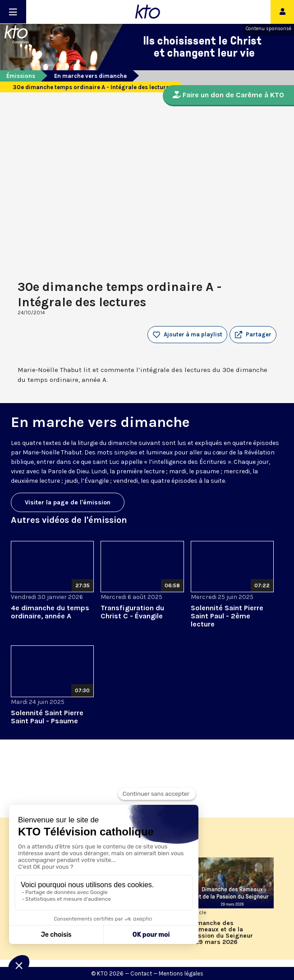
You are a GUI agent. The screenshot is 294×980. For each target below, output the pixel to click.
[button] (253, 335)
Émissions (21, 76)
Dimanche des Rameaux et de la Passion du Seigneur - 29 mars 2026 (222, 933)
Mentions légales (181, 973)
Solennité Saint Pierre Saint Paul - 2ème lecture (227, 616)
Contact (141, 973)
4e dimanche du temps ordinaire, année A (50, 612)
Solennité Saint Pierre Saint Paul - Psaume (47, 717)
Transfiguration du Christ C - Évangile (132, 612)
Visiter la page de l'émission (68, 502)
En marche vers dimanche (90, 76)
